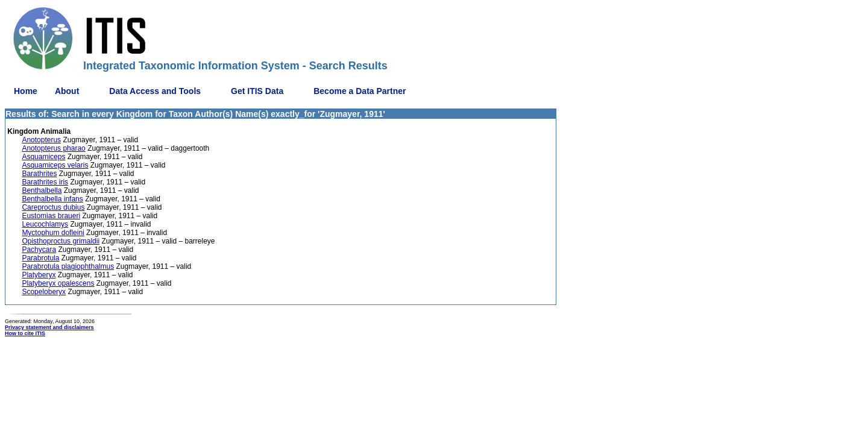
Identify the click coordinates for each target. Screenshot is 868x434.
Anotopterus (41, 140)
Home (26, 91)
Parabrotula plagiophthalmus (68, 266)
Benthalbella (42, 190)
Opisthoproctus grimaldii (61, 241)
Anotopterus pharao (53, 148)
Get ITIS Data (257, 91)
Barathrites (39, 174)
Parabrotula (40, 258)
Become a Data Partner (360, 91)
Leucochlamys (45, 224)
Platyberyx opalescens (58, 283)
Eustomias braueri (51, 216)
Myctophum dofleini (53, 233)
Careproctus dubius (53, 207)
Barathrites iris (45, 182)
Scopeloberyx (44, 292)
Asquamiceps (43, 157)
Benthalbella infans (52, 199)
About (67, 91)
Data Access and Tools (155, 91)
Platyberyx (39, 275)
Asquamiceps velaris (55, 165)
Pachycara (39, 250)
